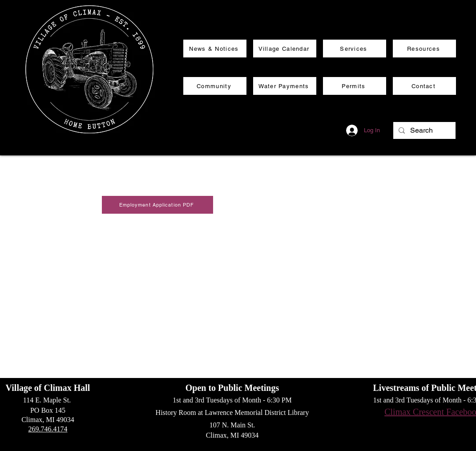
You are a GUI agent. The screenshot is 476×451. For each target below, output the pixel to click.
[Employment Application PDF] (157, 205)
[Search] (424, 130)
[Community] (215, 86)
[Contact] (424, 86)
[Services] (355, 49)
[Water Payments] (285, 86)
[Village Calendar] (285, 49)
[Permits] (355, 86)
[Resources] (424, 49)
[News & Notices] (215, 49)
